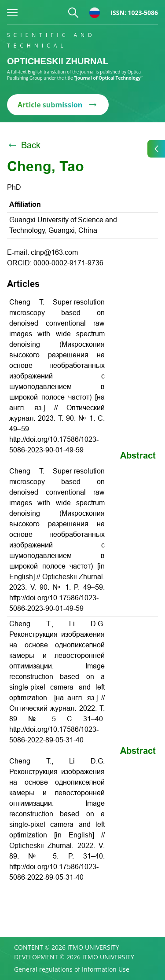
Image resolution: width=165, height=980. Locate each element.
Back (24, 145)
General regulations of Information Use (72, 969)
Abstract (138, 455)
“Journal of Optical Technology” (108, 78)
